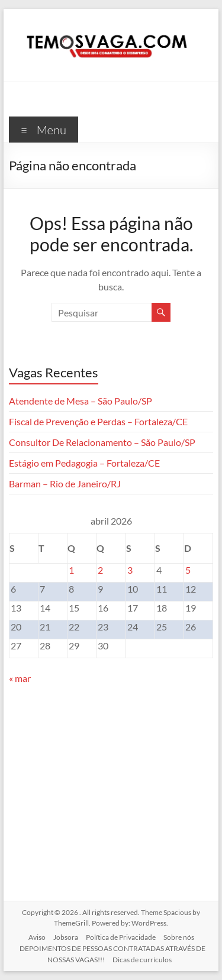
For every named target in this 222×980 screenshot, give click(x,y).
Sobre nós (179, 937)
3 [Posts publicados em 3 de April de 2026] (130, 570)
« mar (20, 678)
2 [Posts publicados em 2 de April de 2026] (100, 570)
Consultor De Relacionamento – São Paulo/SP (102, 442)
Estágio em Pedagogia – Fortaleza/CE (84, 463)
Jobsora (66, 937)
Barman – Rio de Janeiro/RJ (65, 483)
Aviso (37, 937)
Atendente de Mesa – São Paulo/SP (81, 401)
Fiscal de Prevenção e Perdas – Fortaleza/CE (98, 421)
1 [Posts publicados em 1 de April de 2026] (71, 570)
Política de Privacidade (121, 937)
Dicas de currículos (142, 960)
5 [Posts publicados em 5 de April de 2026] (188, 570)
